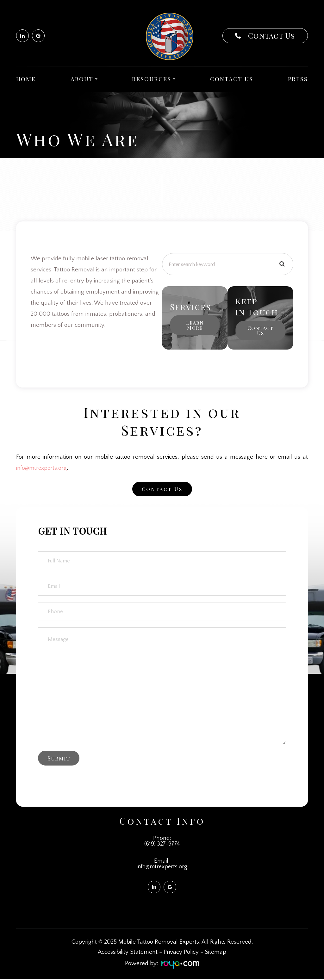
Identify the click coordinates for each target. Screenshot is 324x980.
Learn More (195, 325)
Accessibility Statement (128, 953)
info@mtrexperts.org (43, 468)
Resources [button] (154, 79)
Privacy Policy (181, 953)
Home (26, 79)
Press (298, 79)
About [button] (84, 79)
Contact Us (270, 36)
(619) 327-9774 (162, 844)
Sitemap (215, 953)
